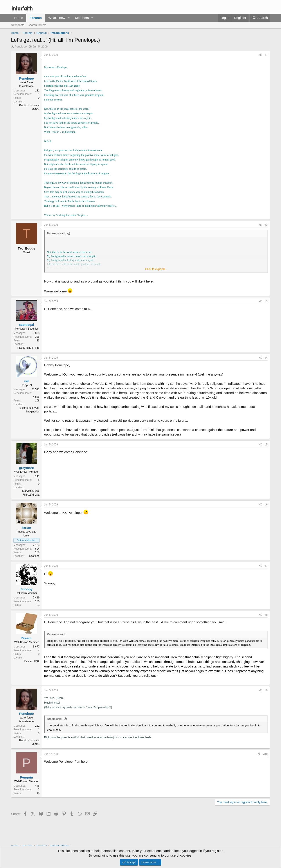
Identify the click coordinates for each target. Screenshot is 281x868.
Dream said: (55, 719)
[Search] (260, 18)
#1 (266, 55)
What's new (57, 18)
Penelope (21, 46)
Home (19, 18)
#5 (266, 445)
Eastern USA (32, 661)
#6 (266, 505)
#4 (266, 358)
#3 (266, 301)
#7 (266, 566)
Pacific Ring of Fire (28, 348)
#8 (266, 615)
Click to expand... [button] (156, 269)
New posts (18, 25)
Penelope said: (56, 233)
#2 (266, 225)
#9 (266, 690)
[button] (69, 18)
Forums (36, 18)
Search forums (37, 25)
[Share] (260, 55)
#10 (265, 754)
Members (82, 18)
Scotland (34, 556)
